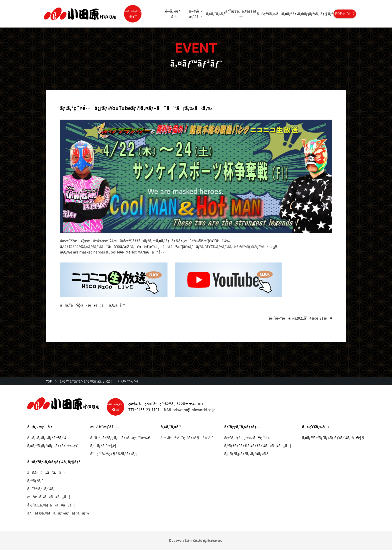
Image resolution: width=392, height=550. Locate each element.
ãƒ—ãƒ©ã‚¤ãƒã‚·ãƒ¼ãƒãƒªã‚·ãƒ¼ (58, 513)
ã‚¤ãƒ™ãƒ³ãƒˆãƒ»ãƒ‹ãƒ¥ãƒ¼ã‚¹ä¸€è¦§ (86, 381)
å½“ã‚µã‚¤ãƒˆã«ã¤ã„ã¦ (51, 505)
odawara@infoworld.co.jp (194, 410)
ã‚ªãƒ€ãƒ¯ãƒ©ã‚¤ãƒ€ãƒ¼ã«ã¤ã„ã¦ (258, 446)
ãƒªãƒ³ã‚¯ (35, 481)
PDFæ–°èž (345, 14)
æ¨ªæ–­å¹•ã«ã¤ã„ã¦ (49, 497)
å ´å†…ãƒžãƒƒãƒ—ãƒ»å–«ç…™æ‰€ (120, 438)
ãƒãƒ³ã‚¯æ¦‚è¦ (105, 446)
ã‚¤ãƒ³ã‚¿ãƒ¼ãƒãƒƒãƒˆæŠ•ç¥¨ (53, 446)
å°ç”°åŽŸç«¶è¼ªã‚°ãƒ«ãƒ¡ (114, 454)
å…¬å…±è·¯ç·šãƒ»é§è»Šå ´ (187, 438)
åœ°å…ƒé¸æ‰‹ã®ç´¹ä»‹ (247, 438)
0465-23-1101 (148, 410)
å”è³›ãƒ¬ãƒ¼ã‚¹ (41, 489)
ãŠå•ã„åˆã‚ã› (46, 472)
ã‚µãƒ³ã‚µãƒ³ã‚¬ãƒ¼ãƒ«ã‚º (246, 454)
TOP (49, 381)
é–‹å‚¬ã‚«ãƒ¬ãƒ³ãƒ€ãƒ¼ (47, 438)
